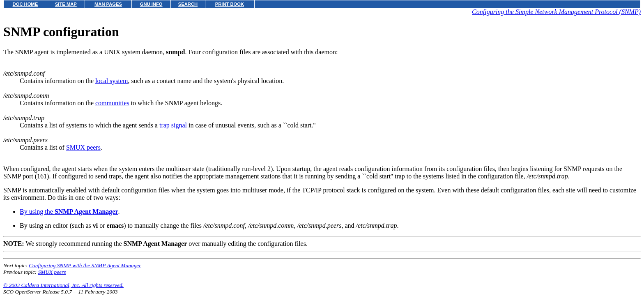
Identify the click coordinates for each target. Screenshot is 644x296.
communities (112, 103)
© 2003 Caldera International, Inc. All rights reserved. (63, 285)
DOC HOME (25, 4)
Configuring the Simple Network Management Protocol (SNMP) (556, 12)
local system (112, 81)
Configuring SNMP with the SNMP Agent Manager (85, 265)
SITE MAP (66, 4)
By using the (69, 212)
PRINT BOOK (230, 4)
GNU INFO (151, 4)
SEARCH (188, 4)
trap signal (173, 125)
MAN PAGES (108, 4)
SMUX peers (83, 147)
